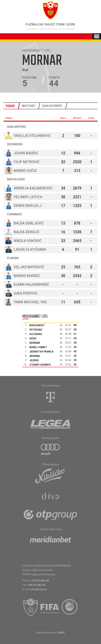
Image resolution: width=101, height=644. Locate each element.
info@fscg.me (39, 589)
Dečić (33, 338)
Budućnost (37, 325)
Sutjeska (36, 334)
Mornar (35, 343)
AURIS (61, 633)
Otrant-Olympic (40, 365)
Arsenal (35, 356)
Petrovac (36, 330)
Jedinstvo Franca (41, 352)
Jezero (34, 360)
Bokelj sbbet (38, 347)
